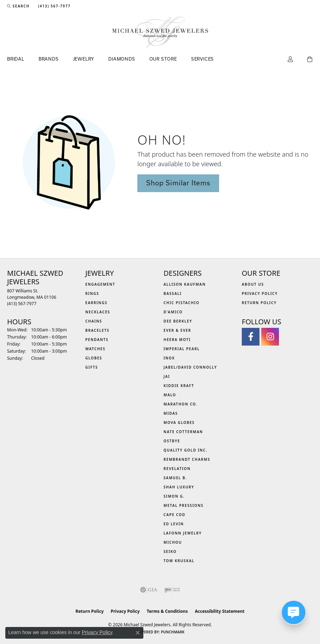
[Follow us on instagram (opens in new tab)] (270, 337)
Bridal (16, 59)
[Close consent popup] (138, 633)
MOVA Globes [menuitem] (179, 422)
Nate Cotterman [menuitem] (183, 432)
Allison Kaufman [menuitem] (185, 284)
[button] (18, 6)
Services (202, 59)
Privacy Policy (260, 293)
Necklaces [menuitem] (98, 312)
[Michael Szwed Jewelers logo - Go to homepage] (160, 32)
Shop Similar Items (178, 183)
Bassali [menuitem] (173, 293)
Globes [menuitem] (94, 358)
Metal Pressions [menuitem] (184, 505)
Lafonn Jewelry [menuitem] (183, 533)
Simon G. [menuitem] (174, 496)
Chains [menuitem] (94, 321)
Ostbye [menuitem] (172, 441)
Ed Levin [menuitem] (174, 524)
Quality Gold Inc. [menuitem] (185, 450)
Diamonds (122, 59)
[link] (53, 6)
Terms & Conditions (167, 611)
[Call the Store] (22, 304)
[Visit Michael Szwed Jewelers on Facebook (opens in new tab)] (251, 337)
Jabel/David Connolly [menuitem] (190, 367)
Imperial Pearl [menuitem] (182, 349)
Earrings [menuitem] (96, 303)
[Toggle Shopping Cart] (310, 60)
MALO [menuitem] (170, 395)
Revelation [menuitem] (177, 469)
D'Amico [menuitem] (173, 312)
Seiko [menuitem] (170, 551)
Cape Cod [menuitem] (175, 515)
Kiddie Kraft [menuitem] (179, 386)
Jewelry (84, 59)
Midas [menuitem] (171, 413)
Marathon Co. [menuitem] (181, 404)
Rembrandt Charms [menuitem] (187, 459)
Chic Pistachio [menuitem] (181, 303)
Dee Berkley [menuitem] (178, 321)
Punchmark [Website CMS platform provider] (173, 632)
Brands (49, 59)
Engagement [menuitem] (100, 284)
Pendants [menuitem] (97, 340)
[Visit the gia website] (149, 590)
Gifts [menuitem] (92, 367)
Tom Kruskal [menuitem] (179, 561)
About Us (253, 284)
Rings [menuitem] (92, 293)
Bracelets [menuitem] (97, 330)
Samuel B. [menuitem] (175, 478)
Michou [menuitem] (173, 542)
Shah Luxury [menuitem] (179, 487)
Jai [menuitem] (167, 376)
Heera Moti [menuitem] (177, 340)
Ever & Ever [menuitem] (177, 330)
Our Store (163, 59)
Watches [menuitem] (95, 349)
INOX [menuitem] (169, 358)
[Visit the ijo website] (172, 590)
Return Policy (259, 303)
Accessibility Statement (219, 611)
